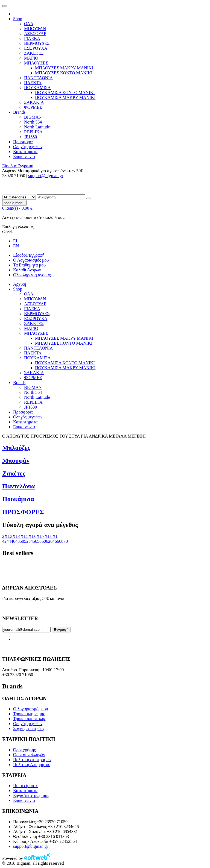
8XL (54, 536)
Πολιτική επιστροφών (32, 760)
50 (22, 541)
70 (66, 541)
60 (44, 541)
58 (39, 541)
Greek (8, 232)
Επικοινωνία (24, 800)
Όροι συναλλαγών (29, 755)
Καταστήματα (25, 791)
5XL (30, 536)
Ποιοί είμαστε (25, 786)
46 (13, 541)
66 (57, 541)
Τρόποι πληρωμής (29, 714)
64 (52, 541)
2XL (6, 536)
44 (9, 541)
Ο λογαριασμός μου (30, 709)
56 (35, 541)
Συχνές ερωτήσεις (29, 728)
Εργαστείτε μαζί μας (31, 795)
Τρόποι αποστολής (30, 719)
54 (31, 541)
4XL (22, 536)
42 (4, 541)
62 (48, 541)
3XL (14, 536)
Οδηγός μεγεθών (28, 724)
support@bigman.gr (46, 176)
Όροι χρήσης (24, 750)
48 (17, 541)
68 (61, 541)
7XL (46, 536)
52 (26, 541)
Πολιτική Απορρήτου (32, 765)
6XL (38, 536)
